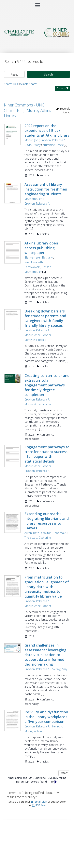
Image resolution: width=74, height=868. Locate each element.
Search (49, 74)
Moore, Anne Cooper (38, 335)
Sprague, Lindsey (35, 340)
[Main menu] (37, 4)
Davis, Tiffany (32, 145)
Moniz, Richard (34, 731)
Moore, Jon (31, 140)
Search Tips (11, 84)
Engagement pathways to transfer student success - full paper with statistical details (47, 454)
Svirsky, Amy (60, 669)
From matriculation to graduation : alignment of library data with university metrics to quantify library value (47, 587)
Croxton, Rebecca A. (53, 140)
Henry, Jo (58, 726)
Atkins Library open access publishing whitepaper (41, 248)
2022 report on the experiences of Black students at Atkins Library (47, 130)
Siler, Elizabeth (34, 262)
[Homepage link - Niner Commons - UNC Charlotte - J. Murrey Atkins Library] (37, 39)
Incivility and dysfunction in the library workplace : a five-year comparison (46, 717)
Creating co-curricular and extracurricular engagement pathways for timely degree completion (47, 385)
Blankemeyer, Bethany (38, 257)
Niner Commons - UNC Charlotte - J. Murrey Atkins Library (28, 110)
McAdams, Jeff (33, 199)
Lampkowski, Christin (38, 267)
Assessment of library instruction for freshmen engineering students (46, 189)
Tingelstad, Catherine (38, 538)
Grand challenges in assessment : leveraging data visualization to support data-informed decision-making (45, 655)
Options (62, 88)
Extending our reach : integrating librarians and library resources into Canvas (47, 521)
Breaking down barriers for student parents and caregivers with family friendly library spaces (45, 318)
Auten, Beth (32, 533)
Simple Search (29, 84)
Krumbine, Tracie (53, 145)
